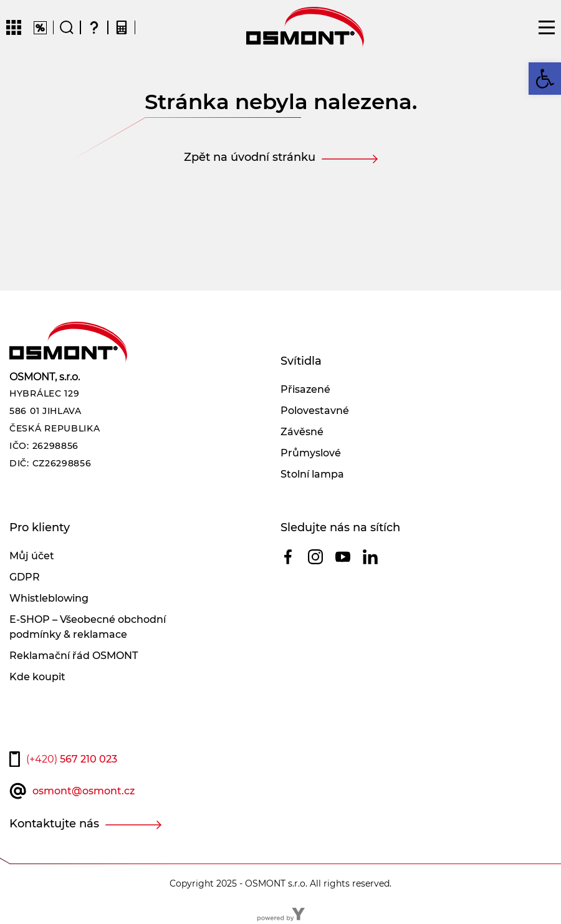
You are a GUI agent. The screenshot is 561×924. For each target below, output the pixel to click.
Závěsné (302, 432)
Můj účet (32, 556)
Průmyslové (311, 453)
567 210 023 (72, 759)
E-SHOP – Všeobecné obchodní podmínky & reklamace (88, 627)
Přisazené (305, 389)
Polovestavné (315, 411)
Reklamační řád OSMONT (74, 656)
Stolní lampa (312, 474)
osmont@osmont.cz (84, 791)
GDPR (25, 577)
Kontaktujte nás (54, 824)
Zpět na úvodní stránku (250, 157)
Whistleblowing (49, 598)
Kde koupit (37, 677)
